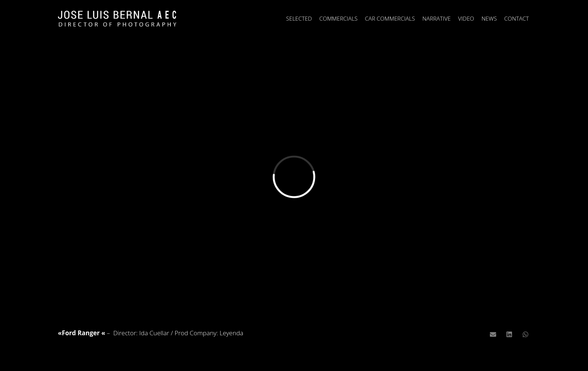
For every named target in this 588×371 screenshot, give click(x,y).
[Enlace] (117, 19)
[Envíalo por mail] (493, 335)
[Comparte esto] (509, 335)
